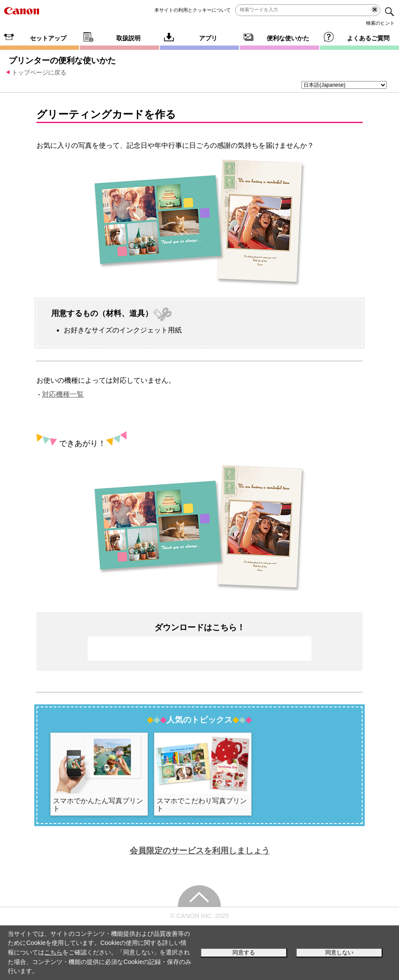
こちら (53, 952)
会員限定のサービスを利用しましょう (200, 851)
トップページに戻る (39, 72)
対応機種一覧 (63, 394)
